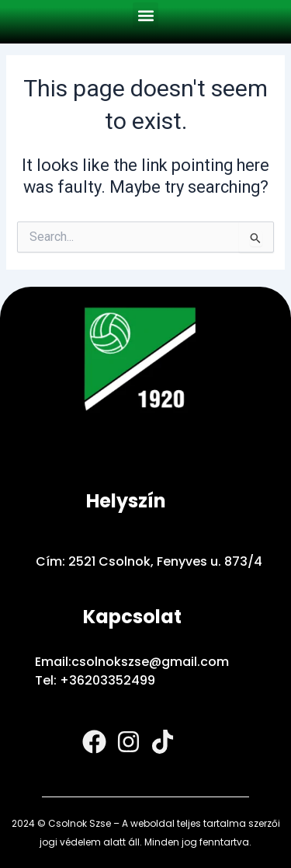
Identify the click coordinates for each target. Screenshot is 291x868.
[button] (145, 15)
